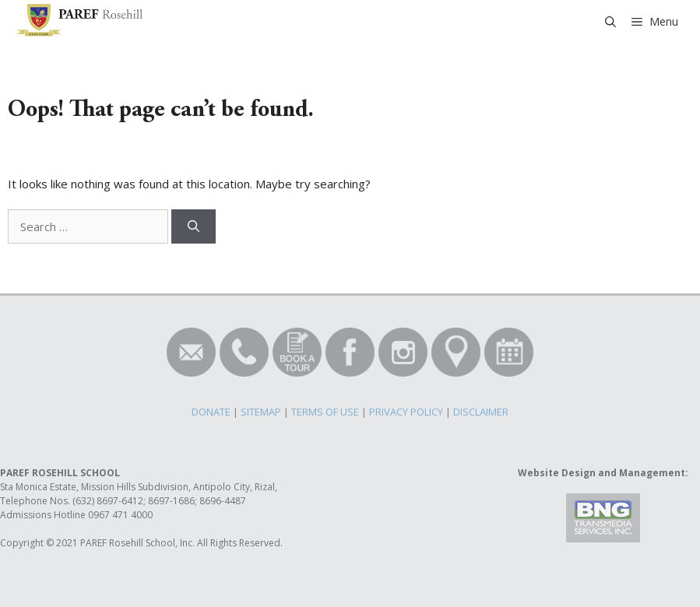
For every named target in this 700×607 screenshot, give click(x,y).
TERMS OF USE (325, 412)
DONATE (211, 412)
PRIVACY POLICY (406, 412)
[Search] (193, 227)
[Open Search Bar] (610, 22)
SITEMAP (261, 412)
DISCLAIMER (481, 412)
